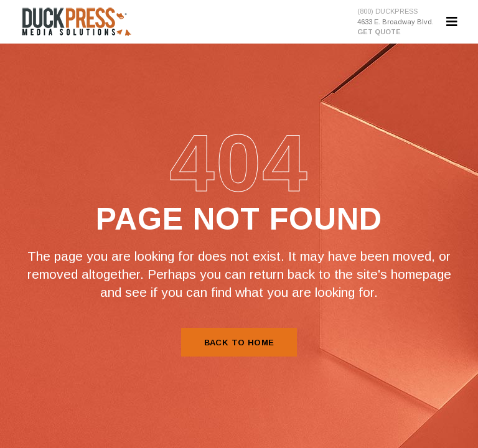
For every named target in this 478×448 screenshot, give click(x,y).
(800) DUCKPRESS (387, 11)
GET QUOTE (379, 32)
